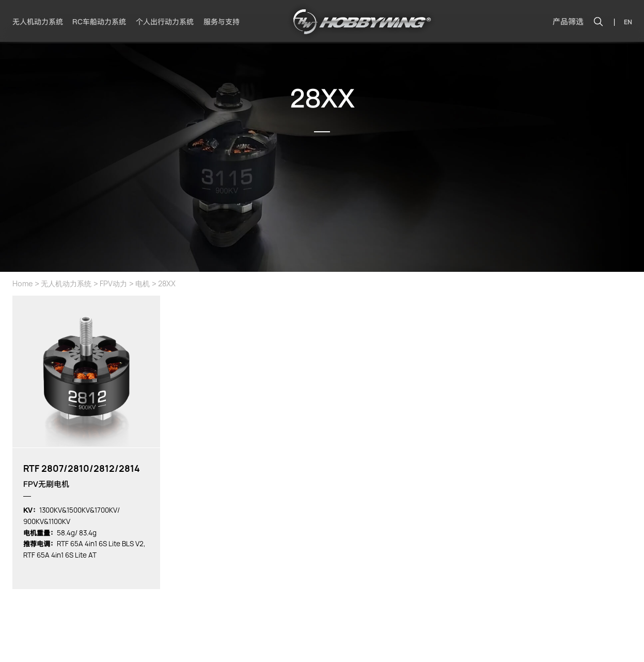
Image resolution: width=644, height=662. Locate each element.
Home (23, 283)
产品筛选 (568, 22)
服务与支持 (222, 22)
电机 (143, 283)
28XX (167, 283)
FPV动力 (113, 283)
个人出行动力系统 (165, 22)
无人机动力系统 (38, 22)
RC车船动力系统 (99, 22)
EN (628, 22)
